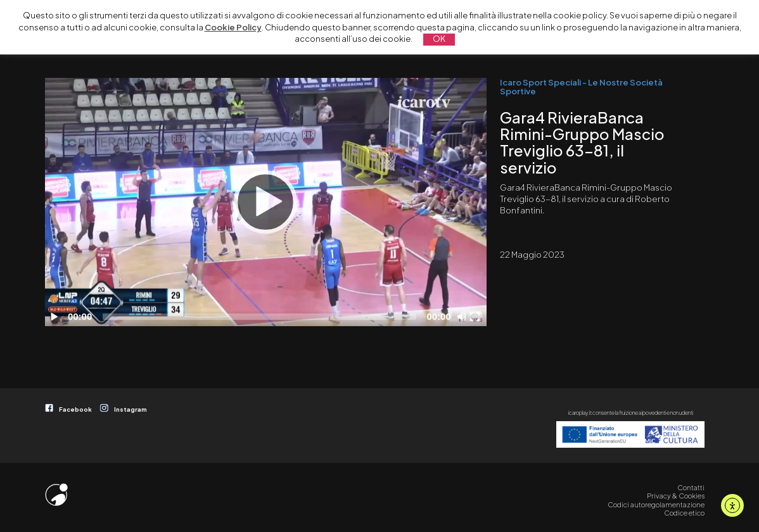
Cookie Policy (233, 27)
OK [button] (439, 39)
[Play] (265, 202)
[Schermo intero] (476, 317)
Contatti (691, 487)
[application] (266, 202)
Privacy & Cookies (676, 496)
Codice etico (684, 513)
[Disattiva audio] (464, 317)
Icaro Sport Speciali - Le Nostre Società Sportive (581, 86)
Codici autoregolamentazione (656, 504)
